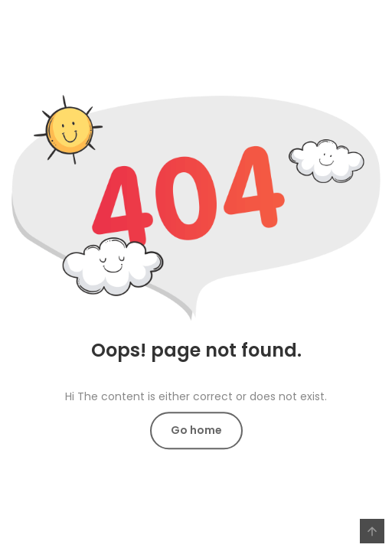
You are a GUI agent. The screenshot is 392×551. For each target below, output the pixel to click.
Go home (196, 431)
